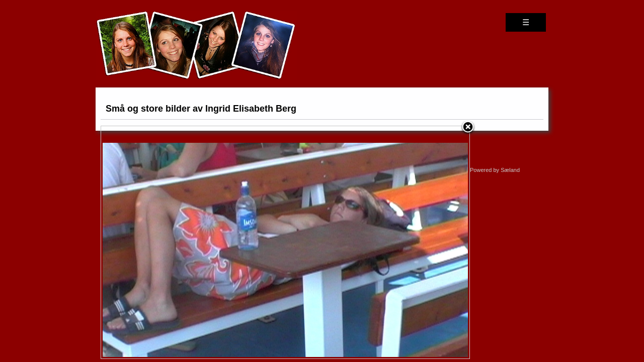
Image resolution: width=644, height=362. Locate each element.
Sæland (510, 170)
